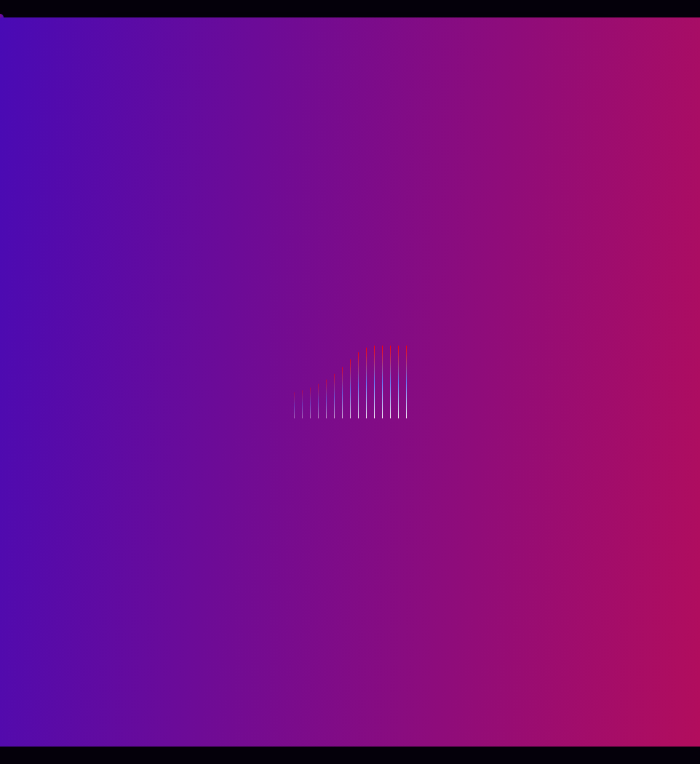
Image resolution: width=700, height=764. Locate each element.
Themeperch (462, 726)
